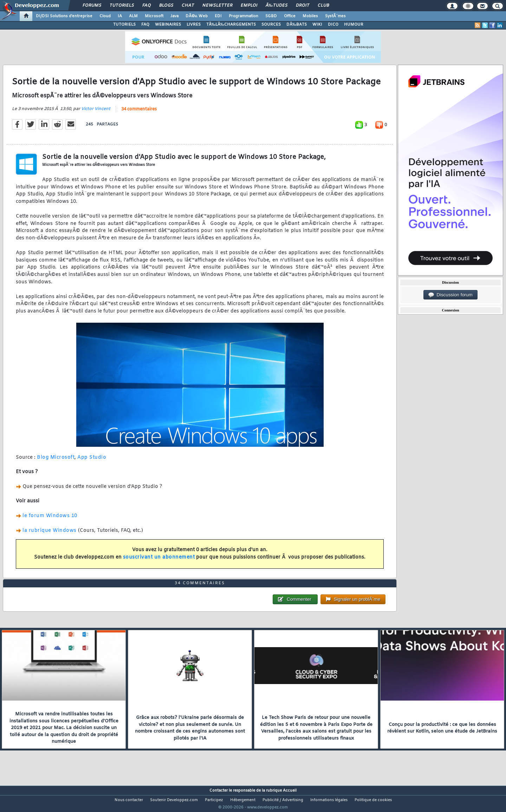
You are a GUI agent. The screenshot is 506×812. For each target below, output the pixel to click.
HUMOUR (354, 25)
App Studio (92, 462)
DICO (333, 25)
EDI (218, 16)
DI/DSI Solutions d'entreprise (64, 16)
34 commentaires (139, 114)
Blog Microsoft (56, 462)
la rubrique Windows (50, 535)
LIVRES (194, 25)
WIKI (317, 25)
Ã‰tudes (277, 6)
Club (323, 6)
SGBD (271, 16)
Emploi (249, 6)
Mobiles (310, 16)
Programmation (244, 16)
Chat (188, 6)
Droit (303, 6)
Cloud (105, 16)
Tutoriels (122, 6)
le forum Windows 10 (50, 520)
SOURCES (271, 25)
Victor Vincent (96, 113)
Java (174, 16)
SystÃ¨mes (335, 16)
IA (120, 16)
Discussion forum (450, 295)
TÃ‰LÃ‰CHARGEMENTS (231, 25)
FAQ (147, 6)
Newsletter (217, 6)
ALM (133, 16)
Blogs (166, 6)
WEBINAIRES (168, 25)
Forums (92, 6)
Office (290, 16)
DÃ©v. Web (197, 16)
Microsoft (154, 16)
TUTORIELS (124, 25)
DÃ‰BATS (297, 25)
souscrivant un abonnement (159, 562)
